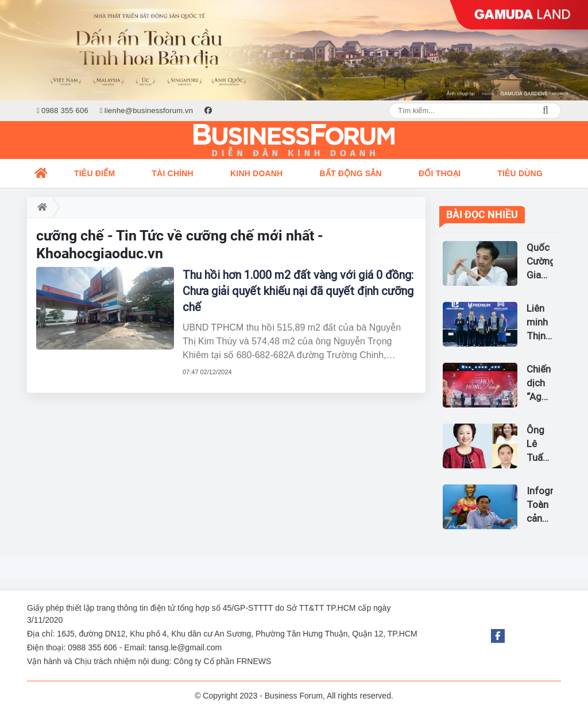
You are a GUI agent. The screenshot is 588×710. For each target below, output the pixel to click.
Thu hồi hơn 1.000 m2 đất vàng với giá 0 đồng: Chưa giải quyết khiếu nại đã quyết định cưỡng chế (298, 291)
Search (546, 111)
